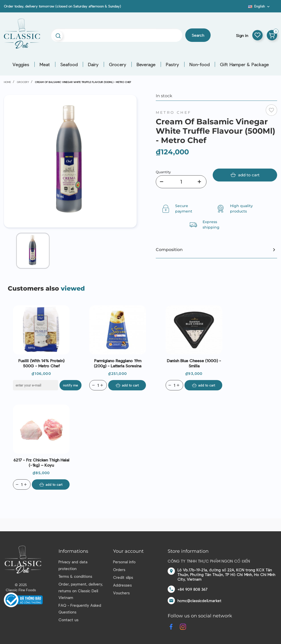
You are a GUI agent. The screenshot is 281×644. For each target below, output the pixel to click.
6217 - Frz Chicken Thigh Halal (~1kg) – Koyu (41, 462)
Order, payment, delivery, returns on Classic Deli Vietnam (81, 591)
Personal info (124, 562)
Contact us (68, 620)
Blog (245, 8)
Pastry (172, 64)
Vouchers (121, 593)
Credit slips (123, 577)
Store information (188, 551)
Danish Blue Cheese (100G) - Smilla (194, 363)
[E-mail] (36, 385)
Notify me (71, 385)
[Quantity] (181, 182)
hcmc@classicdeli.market (199, 601)
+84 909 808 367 (193, 589)
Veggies (21, 64)
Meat (45, 64)
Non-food (199, 64)
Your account (128, 551)
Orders (119, 570)
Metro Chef (173, 112)
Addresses (122, 585)
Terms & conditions (75, 576)
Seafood (69, 64)
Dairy (93, 64)
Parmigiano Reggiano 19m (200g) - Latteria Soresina (118, 363)
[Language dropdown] (259, 6)
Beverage (146, 64)
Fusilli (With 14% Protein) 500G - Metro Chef (41, 363)
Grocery (118, 64)
